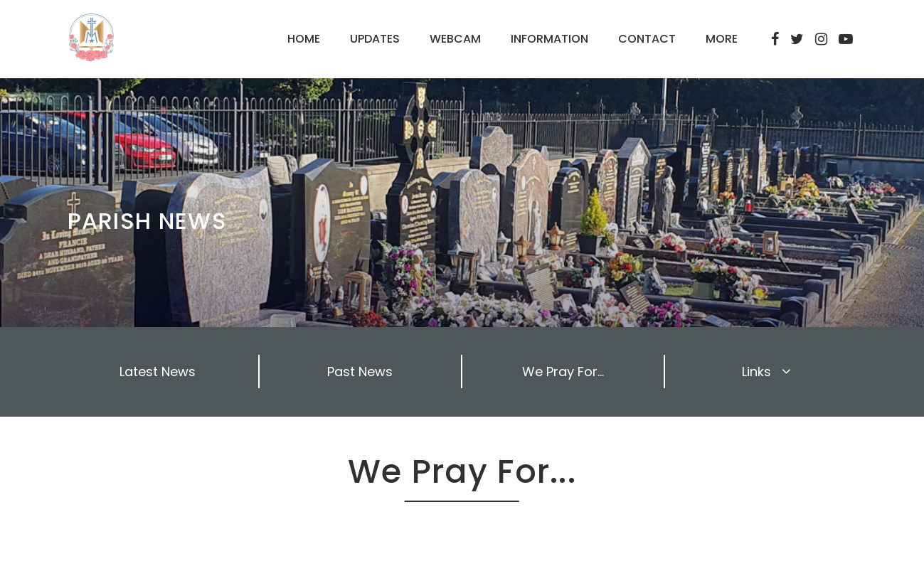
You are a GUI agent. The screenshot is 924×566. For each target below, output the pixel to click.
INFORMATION (549, 39)
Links (766, 372)
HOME (304, 39)
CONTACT (647, 39)
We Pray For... (563, 372)
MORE (722, 39)
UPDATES (375, 39)
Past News (360, 372)
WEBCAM (455, 39)
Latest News (158, 372)
